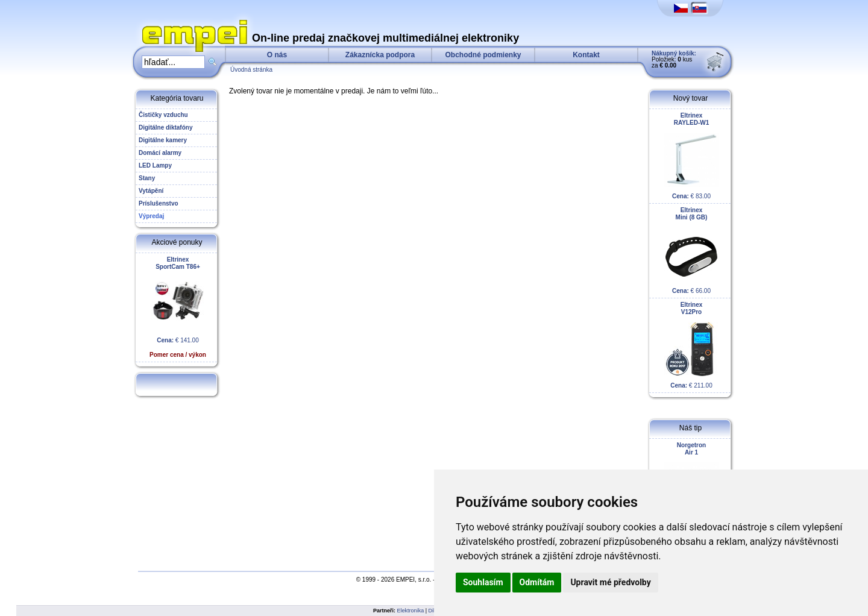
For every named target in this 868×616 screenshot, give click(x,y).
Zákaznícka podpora (380, 55)
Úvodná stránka (251, 70)
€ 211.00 (691, 345)
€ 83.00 (691, 156)
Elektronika (411, 611)
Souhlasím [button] (483, 582)
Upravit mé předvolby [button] (610, 582)
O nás (277, 55)
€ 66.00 (691, 250)
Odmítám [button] (537, 582)
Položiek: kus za (674, 59)
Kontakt (586, 55)
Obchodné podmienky (483, 55)
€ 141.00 (178, 307)
